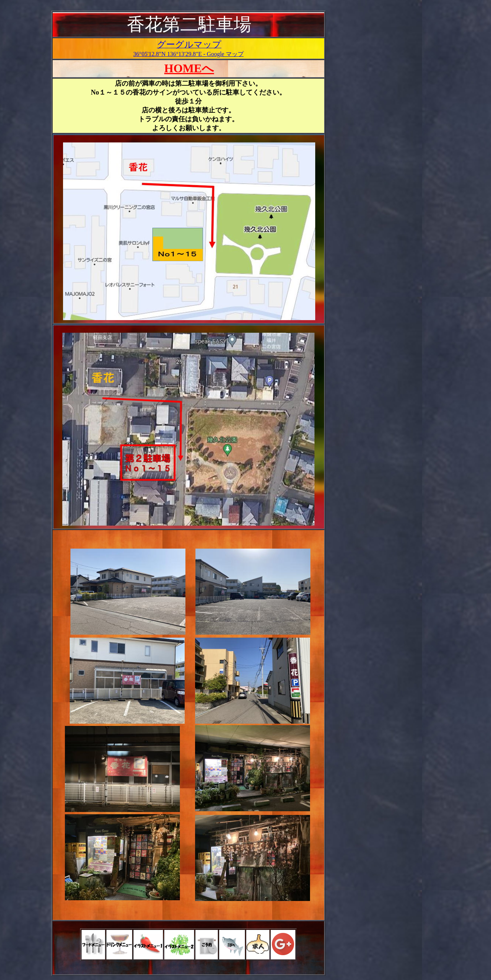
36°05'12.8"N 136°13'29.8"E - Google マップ (188, 54)
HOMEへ (189, 68)
